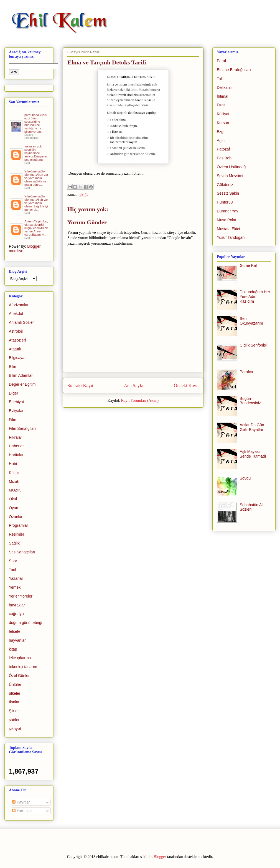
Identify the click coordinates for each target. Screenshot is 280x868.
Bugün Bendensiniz (250, 401)
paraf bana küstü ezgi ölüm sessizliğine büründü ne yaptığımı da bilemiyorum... (36, 123)
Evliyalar (16, 411)
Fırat (221, 105)
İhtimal (222, 96)
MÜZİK (15, 490)
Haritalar (16, 455)
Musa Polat (226, 220)
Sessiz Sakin (228, 193)
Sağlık (14, 543)
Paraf (221, 61)
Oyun (13, 508)
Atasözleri (17, 340)
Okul (13, 499)
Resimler (16, 534)
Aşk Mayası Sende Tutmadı (253, 454)
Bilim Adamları (21, 375)
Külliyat (223, 114)
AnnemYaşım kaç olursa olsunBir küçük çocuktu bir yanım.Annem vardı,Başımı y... (36, 228)
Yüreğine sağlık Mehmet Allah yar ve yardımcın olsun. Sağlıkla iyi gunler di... (36, 203)
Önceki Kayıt (186, 386)
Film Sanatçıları (22, 428)
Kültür (14, 473)
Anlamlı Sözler (21, 322)
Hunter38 (225, 202)
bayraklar (17, 605)
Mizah (14, 481)
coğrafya (16, 614)
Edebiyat (16, 402)
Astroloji (16, 331)
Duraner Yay (227, 211)
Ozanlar (16, 517)
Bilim (13, 367)
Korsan (223, 123)
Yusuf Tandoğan (231, 237)
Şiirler (14, 711)
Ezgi (221, 132)
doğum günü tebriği (26, 623)
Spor (13, 561)
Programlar (18, 525)
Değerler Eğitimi (23, 384)
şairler (14, 720)
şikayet (15, 729)
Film (12, 420)
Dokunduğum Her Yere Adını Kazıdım (255, 297)
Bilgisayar (17, 358)
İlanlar (14, 702)
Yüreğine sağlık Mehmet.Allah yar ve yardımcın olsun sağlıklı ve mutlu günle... (36, 178)
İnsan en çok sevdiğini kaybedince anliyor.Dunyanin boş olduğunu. (36, 153)
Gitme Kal (248, 265)
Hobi (13, 464)
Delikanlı (224, 87)
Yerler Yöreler (21, 596)
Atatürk (15, 349)
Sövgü (245, 478)
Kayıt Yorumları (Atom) (140, 401)
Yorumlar (22, 811)
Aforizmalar (19, 305)
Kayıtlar (21, 802)
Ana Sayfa (134, 386)
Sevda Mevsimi (230, 176)
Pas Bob (224, 158)
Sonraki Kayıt (80, 386)
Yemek (15, 587)
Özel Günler (19, 676)
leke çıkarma (20, 658)
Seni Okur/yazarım (251, 321)
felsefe (15, 631)
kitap (13, 649)
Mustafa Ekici (228, 229)
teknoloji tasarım (23, 667)
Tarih (13, 570)
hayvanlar (17, 640)
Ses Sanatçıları (22, 552)
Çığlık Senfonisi (253, 345)
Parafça (246, 372)
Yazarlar (16, 578)
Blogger (160, 857)
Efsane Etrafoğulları (234, 70)
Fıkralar (15, 437)
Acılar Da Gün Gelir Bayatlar (252, 427)
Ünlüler (15, 684)
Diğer (13, 393)
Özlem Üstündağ (231, 167)
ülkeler (15, 693)
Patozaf (223, 149)
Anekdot (16, 313)
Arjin (221, 141)
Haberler (16, 446)
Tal (219, 79)
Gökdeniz (225, 185)
